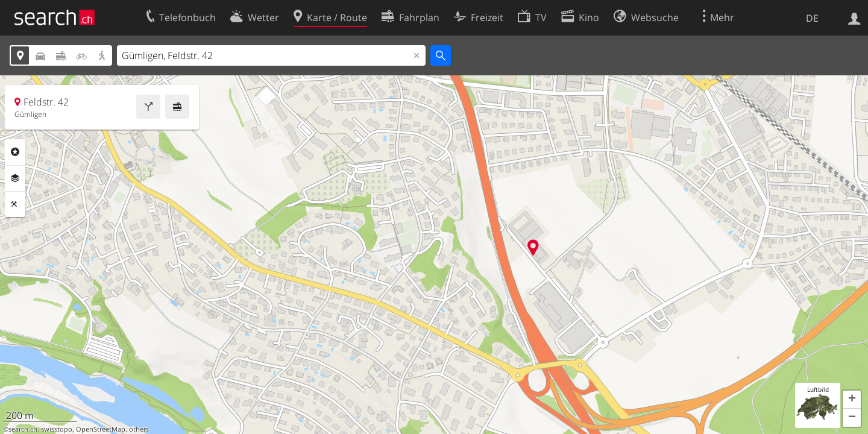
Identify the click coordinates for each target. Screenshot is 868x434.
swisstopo (57, 429)
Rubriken (15, 152)
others (139, 429)
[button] (852, 400)
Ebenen (15, 178)
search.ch (23, 429)
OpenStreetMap (101, 429)
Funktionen (15, 204)
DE (812, 18)
